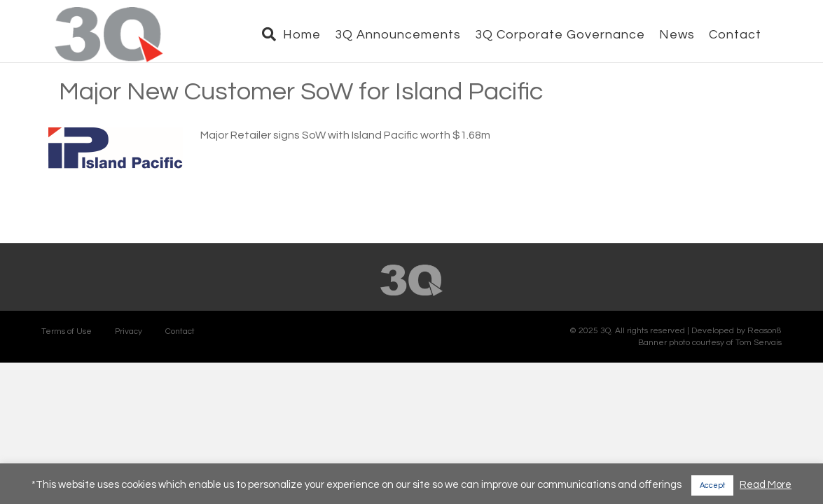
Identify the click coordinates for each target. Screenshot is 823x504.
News (690, 35)
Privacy (129, 357)
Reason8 (765, 356)
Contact (748, 35)
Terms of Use (67, 357)
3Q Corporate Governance (573, 35)
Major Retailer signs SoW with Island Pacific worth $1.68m (345, 160)
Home (315, 35)
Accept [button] (712, 485)
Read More (766, 485)
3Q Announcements (411, 35)
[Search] (279, 36)
